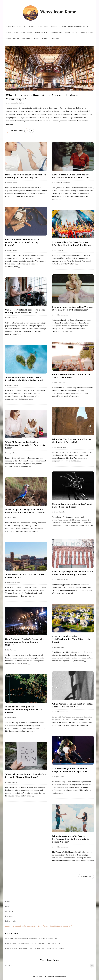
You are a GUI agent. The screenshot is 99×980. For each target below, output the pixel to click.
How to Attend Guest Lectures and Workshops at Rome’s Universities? (35, 948)
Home (8, 901)
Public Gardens (41, 32)
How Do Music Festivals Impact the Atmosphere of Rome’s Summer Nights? (24, 642)
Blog (7, 906)
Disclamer (9, 916)
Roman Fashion (71, 32)
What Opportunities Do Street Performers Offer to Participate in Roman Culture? (71, 839)
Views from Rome (58, 12)
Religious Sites (56, 32)
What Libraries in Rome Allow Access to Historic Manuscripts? (31, 938)
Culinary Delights (59, 26)
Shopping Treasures (31, 38)
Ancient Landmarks (13, 26)
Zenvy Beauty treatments (25, 926)
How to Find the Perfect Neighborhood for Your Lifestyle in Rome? (71, 639)
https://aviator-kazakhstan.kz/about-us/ (54, 926)
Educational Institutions (78, 26)
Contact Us (10, 911)
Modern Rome (27, 32)
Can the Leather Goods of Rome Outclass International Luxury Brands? (22, 242)
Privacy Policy (11, 921)
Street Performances (50, 38)
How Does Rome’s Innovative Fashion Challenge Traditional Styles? (33, 943)
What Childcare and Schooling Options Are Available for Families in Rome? (25, 445)
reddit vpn (9, 926)
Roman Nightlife (13, 38)
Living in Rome (12, 32)
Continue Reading (17, 130)
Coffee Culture (43, 26)
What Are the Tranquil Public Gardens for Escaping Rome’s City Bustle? (24, 709)
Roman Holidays (86, 32)
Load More (86, 876)
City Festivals (29, 26)
